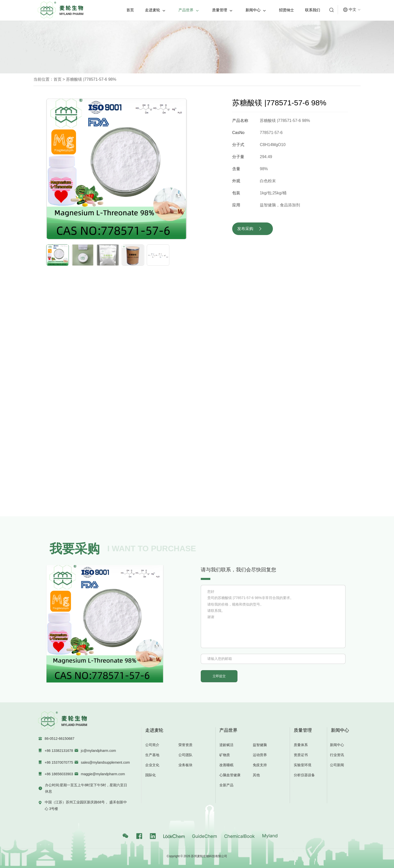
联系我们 (313, 10)
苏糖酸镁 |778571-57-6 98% (90, 79)
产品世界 (189, 10)
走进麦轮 (155, 10)
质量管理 (222, 10)
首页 (130, 10)
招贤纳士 (286, 10)
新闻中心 (256, 10)
